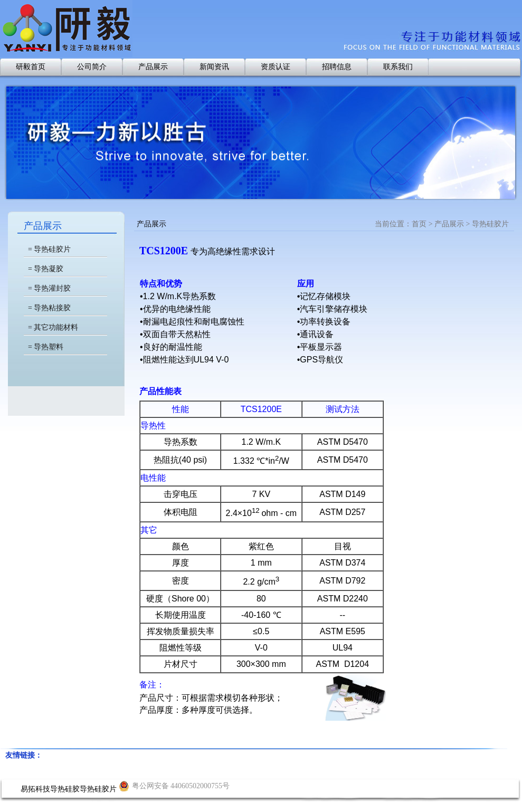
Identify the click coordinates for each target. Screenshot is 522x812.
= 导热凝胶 (46, 269)
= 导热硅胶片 (49, 249)
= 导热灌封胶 (49, 288)
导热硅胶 (65, 789)
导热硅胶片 (98, 789)
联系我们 (398, 67)
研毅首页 (31, 67)
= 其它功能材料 (53, 327)
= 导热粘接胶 (49, 308)
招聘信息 (337, 67)
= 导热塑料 (46, 347)
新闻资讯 (214, 67)
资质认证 (276, 67)
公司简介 (92, 67)
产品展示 (153, 67)
